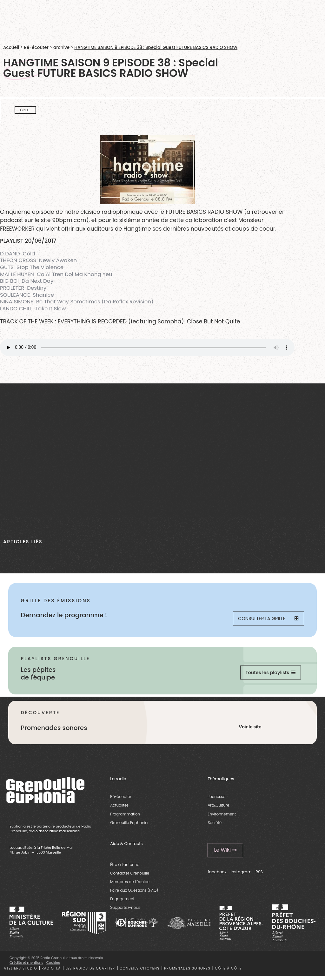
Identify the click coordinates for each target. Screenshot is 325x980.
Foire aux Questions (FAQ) (134, 892)
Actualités (119, 807)
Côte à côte (228, 970)
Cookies (53, 965)
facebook (217, 874)
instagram (241, 874)
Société (215, 825)
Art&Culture (218, 807)
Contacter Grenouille (130, 875)
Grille (25, 110)
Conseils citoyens (140, 970)
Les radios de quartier (90, 970)
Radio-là (51, 970)
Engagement (122, 901)
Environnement (222, 816)
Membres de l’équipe (130, 884)
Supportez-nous (125, 910)
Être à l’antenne (125, 866)
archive (61, 47)
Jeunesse (216, 799)
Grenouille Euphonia (129, 825)
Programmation (125, 816)
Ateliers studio (20, 970)
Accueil (11, 47)
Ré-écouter (36, 47)
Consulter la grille (268, 619)
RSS (259, 874)
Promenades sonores (187, 970)
